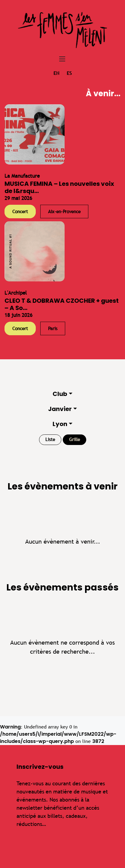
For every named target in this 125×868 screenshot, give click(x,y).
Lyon (60, 424)
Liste (50, 439)
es (69, 73)
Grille (75, 439)
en (56, 73)
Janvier (60, 409)
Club (60, 394)
